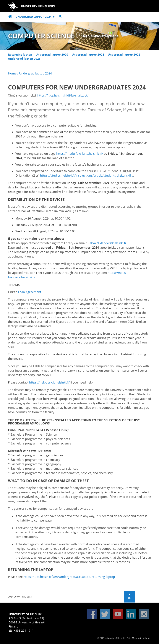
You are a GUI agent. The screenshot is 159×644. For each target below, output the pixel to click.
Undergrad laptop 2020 (52, 55)
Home (12, 73)
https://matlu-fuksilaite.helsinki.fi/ (80, 154)
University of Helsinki (27, 6)
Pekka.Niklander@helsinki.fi (107, 243)
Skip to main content (10, 2)
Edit (129, 638)
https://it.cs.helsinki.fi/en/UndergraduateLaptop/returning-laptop (69, 577)
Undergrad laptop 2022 (124, 55)
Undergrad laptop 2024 (35, 17)
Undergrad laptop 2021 (88, 55)
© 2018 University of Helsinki (111, 638)
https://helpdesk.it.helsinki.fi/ (49, 382)
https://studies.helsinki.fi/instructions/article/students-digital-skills (87, 175)
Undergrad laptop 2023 (24, 59)
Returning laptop (20, 55)
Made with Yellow (141, 638)
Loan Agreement (30, 292)
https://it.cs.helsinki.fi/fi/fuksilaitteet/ (63, 95)
